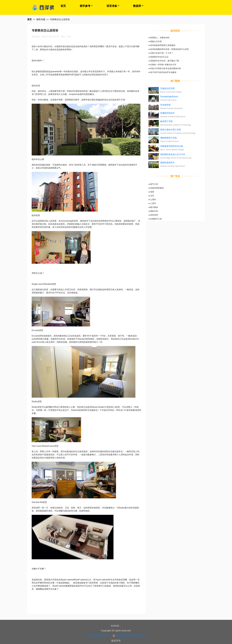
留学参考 (85, 6)
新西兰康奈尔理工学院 (171, 130)
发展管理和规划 (157, 188)
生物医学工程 (156, 219)
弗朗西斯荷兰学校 (169, 138)
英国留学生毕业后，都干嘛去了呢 (165, 61)
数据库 (137, 6)
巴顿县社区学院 (167, 88)
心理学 (153, 200)
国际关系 (154, 211)
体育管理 (154, 215)
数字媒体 (154, 207)
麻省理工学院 (166, 121)
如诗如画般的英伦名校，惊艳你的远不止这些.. (170, 49)
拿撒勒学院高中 (167, 113)
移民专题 (41, 19)
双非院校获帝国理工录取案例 (163, 45)
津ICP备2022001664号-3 (99, 636)
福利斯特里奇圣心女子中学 (173, 154)
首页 (63, 6)
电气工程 (154, 184)
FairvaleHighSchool (169, 97)
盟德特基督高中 (167, 163)
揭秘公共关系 (156, 41)
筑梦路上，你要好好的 (160, 38)
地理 (152, 192)
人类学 (153, 203)
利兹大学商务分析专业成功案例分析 (166, 68)
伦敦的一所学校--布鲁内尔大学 (163, 65)
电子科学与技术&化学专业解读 (163, 72)
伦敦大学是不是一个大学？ (162, 53)
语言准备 (112, 6)
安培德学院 (165, 105)
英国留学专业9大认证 (159, 57)
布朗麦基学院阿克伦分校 (172, 146)
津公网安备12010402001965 (131, 636)
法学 (152, 196)
